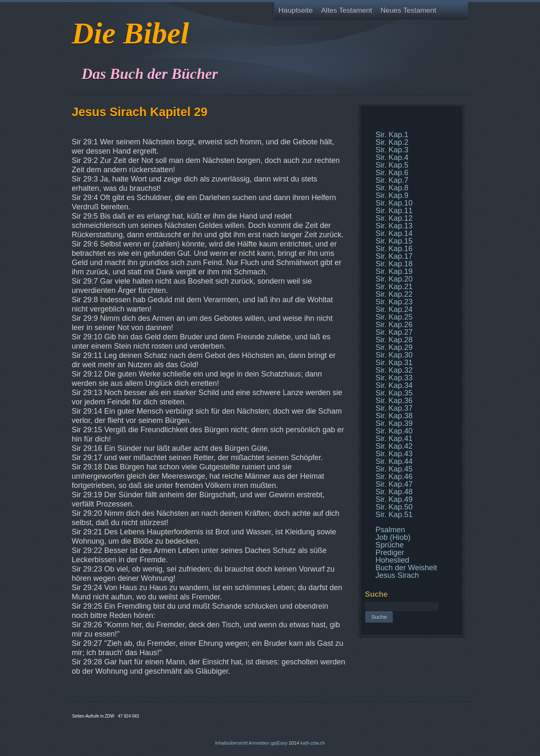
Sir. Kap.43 (394, 454)
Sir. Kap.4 (392, 157)
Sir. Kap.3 (392, 150)
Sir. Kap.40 (394, 431)
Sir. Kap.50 (394, 507)
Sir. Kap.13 (394, 226)
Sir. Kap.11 (394, 211)
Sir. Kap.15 (394, 241)
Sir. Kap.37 (394, 408)
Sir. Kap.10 (394, 203)
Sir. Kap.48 (394, 492)
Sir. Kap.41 (394, 439)
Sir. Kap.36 (394, 401)
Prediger (390, 553)
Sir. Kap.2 (392, 142)
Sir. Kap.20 (394, 279)
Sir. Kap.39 (394, 423)
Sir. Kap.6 (392, 173)
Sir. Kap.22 (394, 294)
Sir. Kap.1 (392, 135)
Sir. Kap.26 (394, 325)
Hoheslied (392, 560)
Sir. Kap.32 (394, 370)
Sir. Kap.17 (394, 256)
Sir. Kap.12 (394, 218)
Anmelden (259, 743)
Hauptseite (296, 10)
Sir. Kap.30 (394, 355)
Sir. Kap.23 (394, 302)
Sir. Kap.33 (394, 378)
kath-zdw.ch (313, 743)
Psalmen (390, 530)
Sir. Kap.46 (394, 477)
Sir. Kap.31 (394, 363)
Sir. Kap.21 (394, 287)
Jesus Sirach (397, 575)
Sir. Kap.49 (394, 499)
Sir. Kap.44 (394, 461)
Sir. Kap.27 (394, 332)
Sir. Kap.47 (394, 484)
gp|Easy (279, 743)
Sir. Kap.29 (394, 347)
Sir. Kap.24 (394, 309)
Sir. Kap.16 (394, 249)
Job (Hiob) (393, 537)
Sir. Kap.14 (394, 233)
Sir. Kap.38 (394, 416)
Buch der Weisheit (406, 568)
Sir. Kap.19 (394, 271)
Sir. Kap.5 (392, 165)
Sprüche (390, 545)
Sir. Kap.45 (394, 469)
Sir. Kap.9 (392, 195)
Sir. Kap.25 (394, 317)
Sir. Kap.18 (394, 264)
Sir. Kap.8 (392, 188)
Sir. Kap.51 (394, 515)
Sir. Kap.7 (392, 180)
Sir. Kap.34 (394, 385)
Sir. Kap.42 (394, 446)
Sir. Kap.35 (394, 393)
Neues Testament (408, 10)
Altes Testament (347, 10)
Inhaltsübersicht (231, 743)
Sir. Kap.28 (394, 340)
